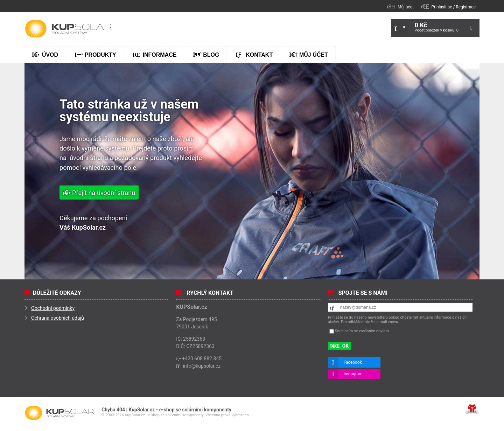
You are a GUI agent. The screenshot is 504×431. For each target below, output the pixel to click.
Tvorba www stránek (472, 409)
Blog (206, 55)
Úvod (68, 29)
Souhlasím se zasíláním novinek (362, 331)
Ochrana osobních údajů (58, 318)
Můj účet (309, 55)
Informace (155, 55)
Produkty (95, 55)
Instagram (353, 374)
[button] (448, 6)
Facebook (353, 362)
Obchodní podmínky (53, 308)
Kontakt (254, 55)
